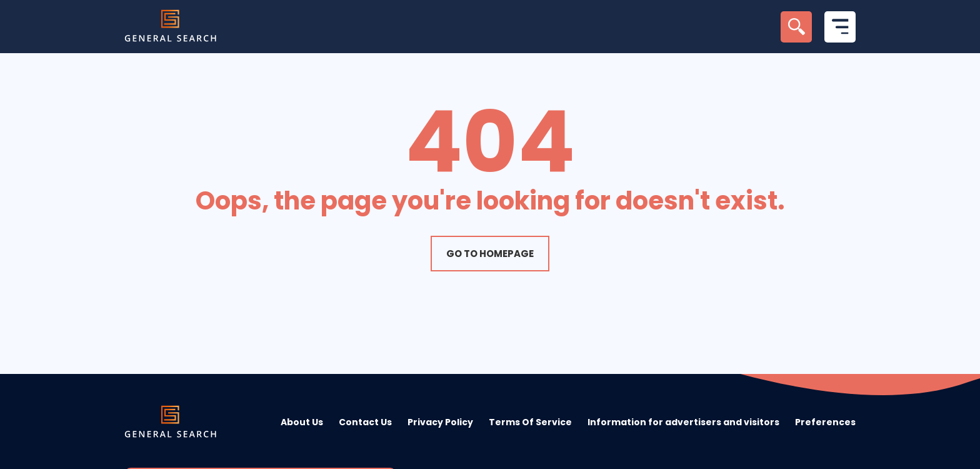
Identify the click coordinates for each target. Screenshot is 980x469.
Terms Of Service (530, 422)
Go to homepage (490, 254)
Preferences (825, 422)
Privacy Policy (440, 422)
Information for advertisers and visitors (683, 422)
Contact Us (365, 422)
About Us (302, 422)
